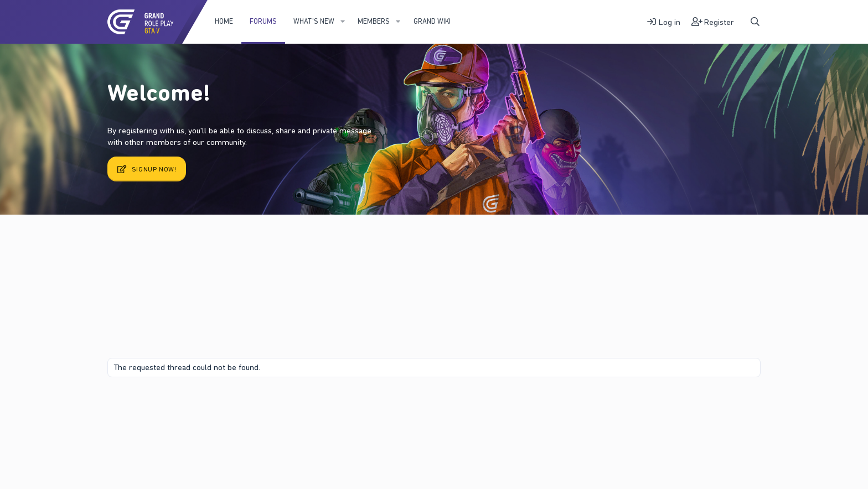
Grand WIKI (432, 21)
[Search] (755, 22)
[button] (343, 22)
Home (224, 21)
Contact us (157, 405)
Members (374, 21)
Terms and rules (206, 405)
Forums (263, 21)
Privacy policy (261, 405)
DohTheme (744, 414)
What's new (314, 21)
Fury (121, 405)
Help (297, 405)
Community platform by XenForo (668, 404)
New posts (145, 243)
